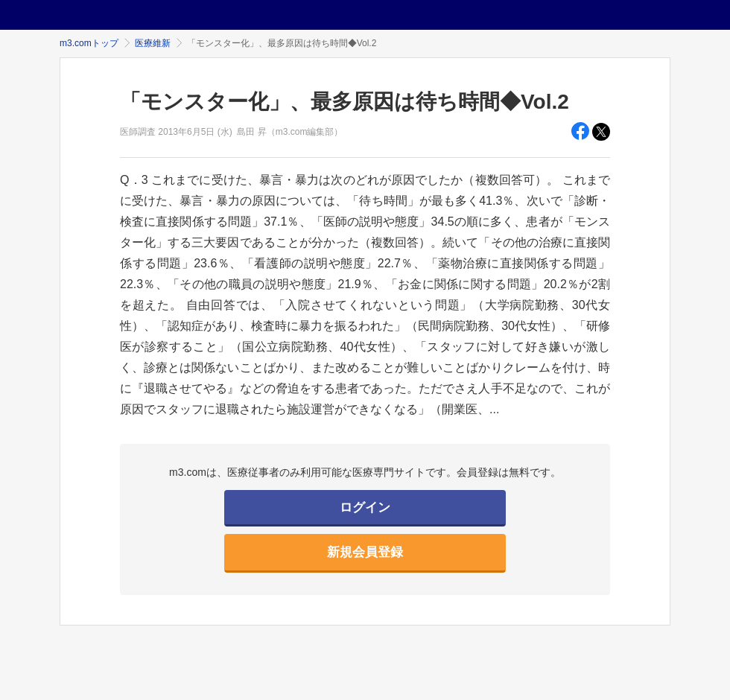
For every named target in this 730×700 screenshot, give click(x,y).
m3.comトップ (89, 43)
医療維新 (153, 43)
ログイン (365, 507)
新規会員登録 (365, 552)
